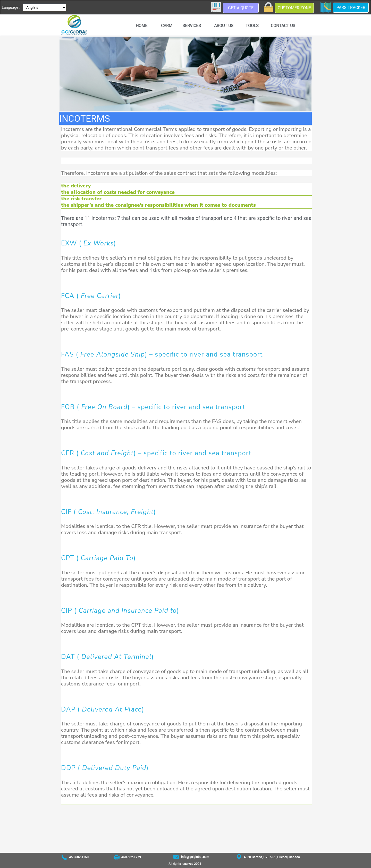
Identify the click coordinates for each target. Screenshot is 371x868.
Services (192, 26)
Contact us (283, 26)
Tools (252, 26)
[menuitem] (141, 26)
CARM (167, 26)
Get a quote (241, 8)
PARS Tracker (351, 8)
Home (142, 26)
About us (224, 26)
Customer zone (294, 8)
